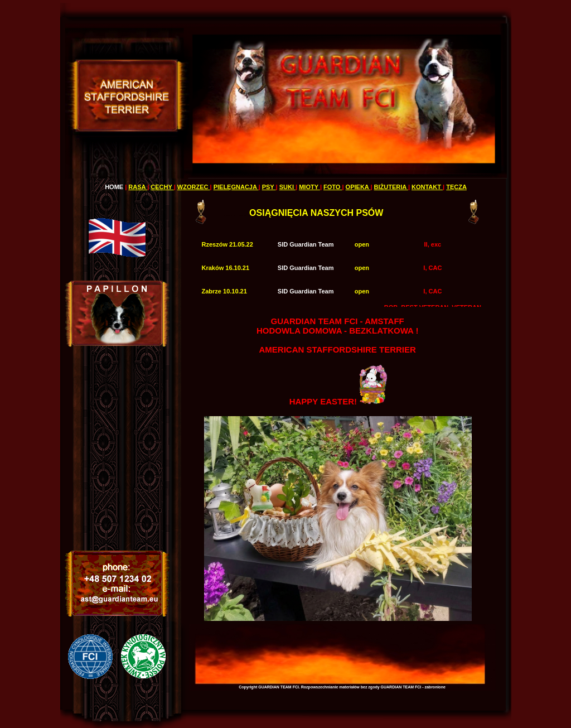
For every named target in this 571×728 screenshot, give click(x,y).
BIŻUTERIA (391, 187)
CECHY (162, 187)
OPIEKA (358, 187)
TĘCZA (456, 187)
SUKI (287, 187)
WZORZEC (194, 187)
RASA (138, 187)
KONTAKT (427, 187)
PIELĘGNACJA (236, 187)
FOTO (333, 187)
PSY (269, 187)
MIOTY (309, 187)
